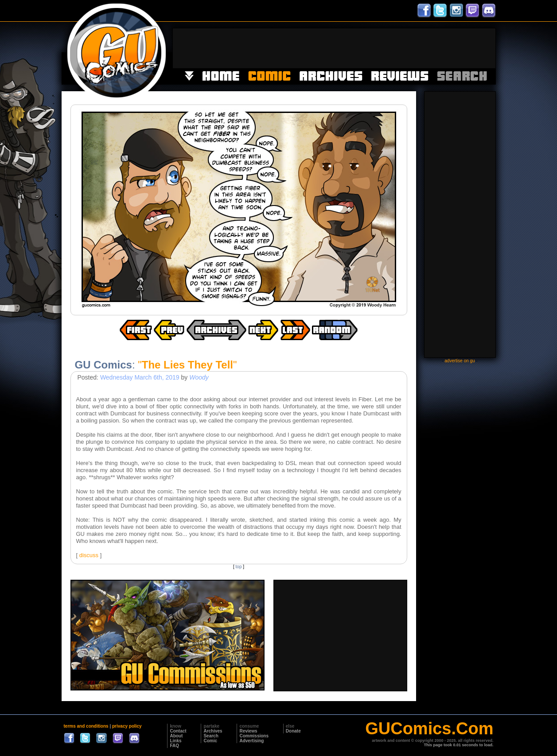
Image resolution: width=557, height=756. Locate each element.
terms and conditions (86, 726)
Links (175, 741)
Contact (178, 731)
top (239, 567)
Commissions (254, 736)
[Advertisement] (334, 48)
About (176, 736)
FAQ (174, 746)
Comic (210, 741)
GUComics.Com (429, 729)
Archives (213, 731)
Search (211, 736)
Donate (293, 731)
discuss (89, 555)
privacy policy (127, 726)
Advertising (251, 741)
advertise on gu (460, 361)
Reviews (248, 731)
